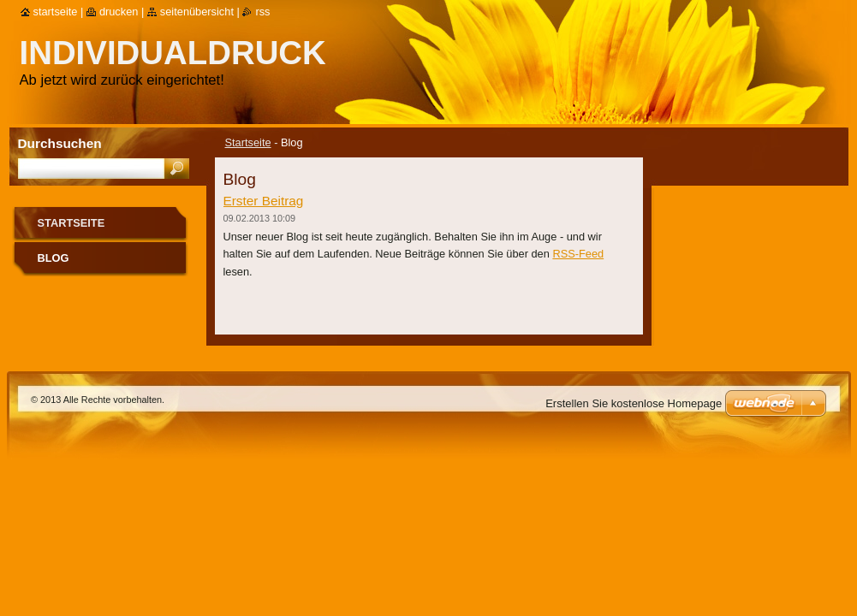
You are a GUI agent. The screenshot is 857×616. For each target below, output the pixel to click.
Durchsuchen (60, 143)
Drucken (119, 12)
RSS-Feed (578, 254)
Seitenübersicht (197, 12)
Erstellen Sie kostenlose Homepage (634, 403)
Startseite (248, 142)
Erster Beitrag (264, 201)
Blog (54, 258)
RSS (262, 12)
